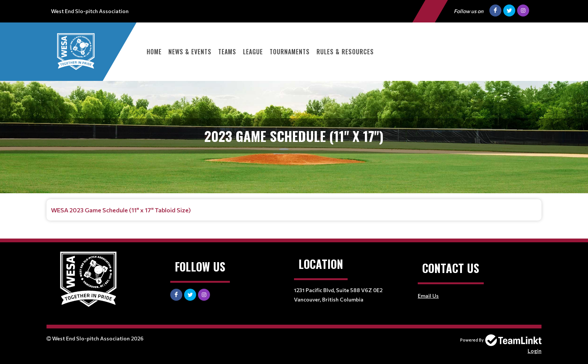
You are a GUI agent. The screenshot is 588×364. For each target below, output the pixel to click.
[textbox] (294, 210)
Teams (227, 52)
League (253, 52)
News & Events (190, 52)
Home (154, 52)
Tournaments (290, 52)
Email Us (428, 296)
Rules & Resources (345, 52)
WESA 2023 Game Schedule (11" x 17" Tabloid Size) (121, 210)
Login (535, 351)
